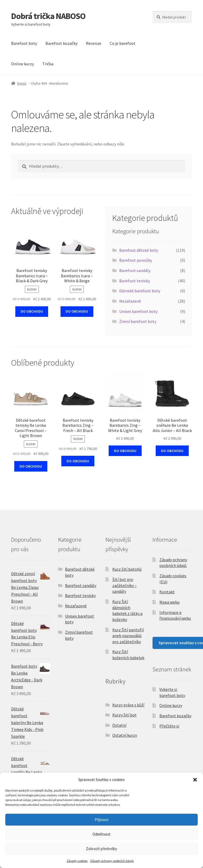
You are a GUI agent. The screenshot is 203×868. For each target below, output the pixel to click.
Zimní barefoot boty (138, 321)
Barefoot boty (24, 43)
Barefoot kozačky (61, 43)
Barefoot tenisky (135, 281)
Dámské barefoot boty (140, 291)
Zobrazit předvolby (101, 849)
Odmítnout (101, 834)
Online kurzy (22, 64)
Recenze (94, 43)
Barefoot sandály (135, 270)
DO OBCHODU (32, 311)
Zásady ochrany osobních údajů (112, 861)
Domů (22, 83)
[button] (195, 780)
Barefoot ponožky (136, 260)
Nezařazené (130, 301)
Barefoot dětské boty (139, 250)
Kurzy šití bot (124, 715)
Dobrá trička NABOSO (48, 16)
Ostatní (119, 725)
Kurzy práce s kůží (128, 705)
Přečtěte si (169, 726)
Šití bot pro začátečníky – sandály (124, 585)
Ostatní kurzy (125, 735)
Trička (48, 64)
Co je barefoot (123, 43)
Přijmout (102, 820)
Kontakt (167, 592)
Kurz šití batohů (127, 569)
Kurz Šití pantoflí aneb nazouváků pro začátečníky (128, 636)
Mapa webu (169, 602)
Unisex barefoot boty (138, 311)
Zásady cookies (77, 861)
